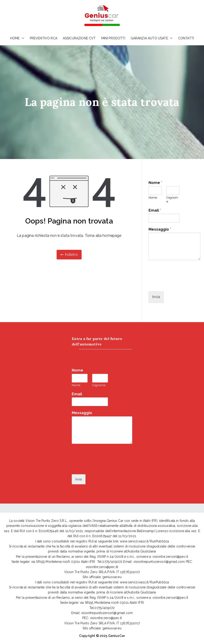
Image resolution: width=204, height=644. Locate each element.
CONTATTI (186, 38)
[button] (22, 38)
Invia (156, 297)
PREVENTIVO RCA (44, 38)
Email (155, 210)
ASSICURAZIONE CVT (79, 38)
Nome (155, 183)
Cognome (172, 199)
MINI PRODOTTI (113, 38)
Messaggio (160, 229)
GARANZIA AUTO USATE (152, 38)
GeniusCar (117, 636)
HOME (17, 38)
